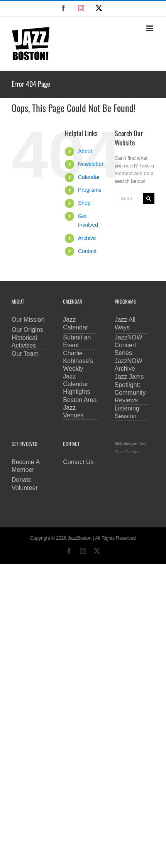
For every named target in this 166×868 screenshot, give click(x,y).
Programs (90, 190)
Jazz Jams (129, 377)
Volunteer (25, 488)
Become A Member (26, 466)
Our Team (25, 354)
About (85, 151)
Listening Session (127, 412)
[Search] (149, 198)
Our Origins (27, 330)
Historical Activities (24, 342)
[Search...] (129, 198)
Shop (84, 203)
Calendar (89, 177)
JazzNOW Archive (129, 365)
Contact (87, 251)
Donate (22, 480)
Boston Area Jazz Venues (80, 408)
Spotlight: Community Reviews (130, 393)
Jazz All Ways (125, 323)
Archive (87, 238)
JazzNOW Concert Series (129, 345)
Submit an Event (77, 341)
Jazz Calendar (75, 323)
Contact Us (78, 462)
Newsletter (91, 164)
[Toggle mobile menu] (150, 28)
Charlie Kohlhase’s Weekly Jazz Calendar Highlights (78, 372)
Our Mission (28, 320)
